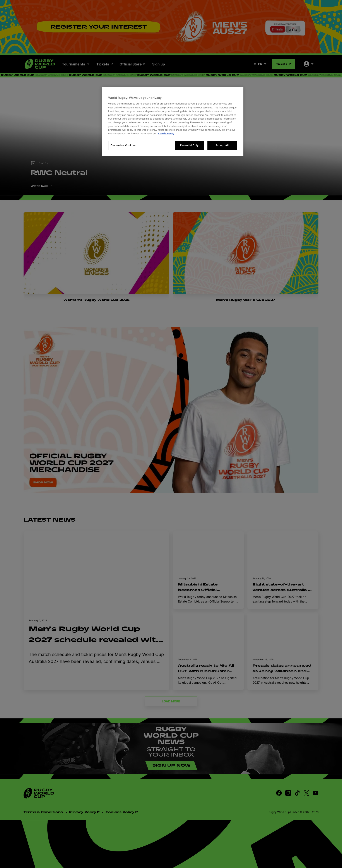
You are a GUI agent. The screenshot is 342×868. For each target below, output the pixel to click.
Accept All (222, 145)
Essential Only (189, 145)
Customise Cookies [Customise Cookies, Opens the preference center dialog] (123, 145)
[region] (173, 122)
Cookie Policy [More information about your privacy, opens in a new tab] (166, 134)
